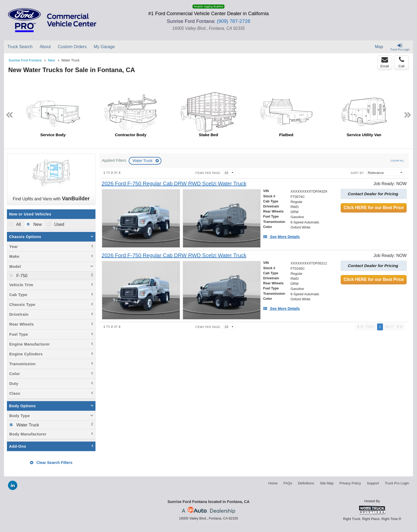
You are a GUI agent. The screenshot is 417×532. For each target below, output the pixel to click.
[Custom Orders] (72, 47)
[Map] (379, 47)
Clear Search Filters (51, 463)
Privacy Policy (350, 483)
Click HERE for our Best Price (374, 208)
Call (401, 62)
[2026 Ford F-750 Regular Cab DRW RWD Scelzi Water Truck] (174, 184)
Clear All (397, 161)
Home (273, 483)
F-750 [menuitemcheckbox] (21, 276)
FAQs (288, 483)
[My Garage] (105, 47)
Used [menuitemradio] (59, 224)
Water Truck (143, 161)
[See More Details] (281, 237)
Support (373, 483)
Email (385, 62)
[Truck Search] (20, 47)
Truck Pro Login (397, 483)
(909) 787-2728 (233, 21)
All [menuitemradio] (18, 224)
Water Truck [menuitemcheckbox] (27, 425)
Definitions (306, 483)
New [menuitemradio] (37, 224)
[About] (45, 47)
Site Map (327, 483)
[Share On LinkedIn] (13, 485)
